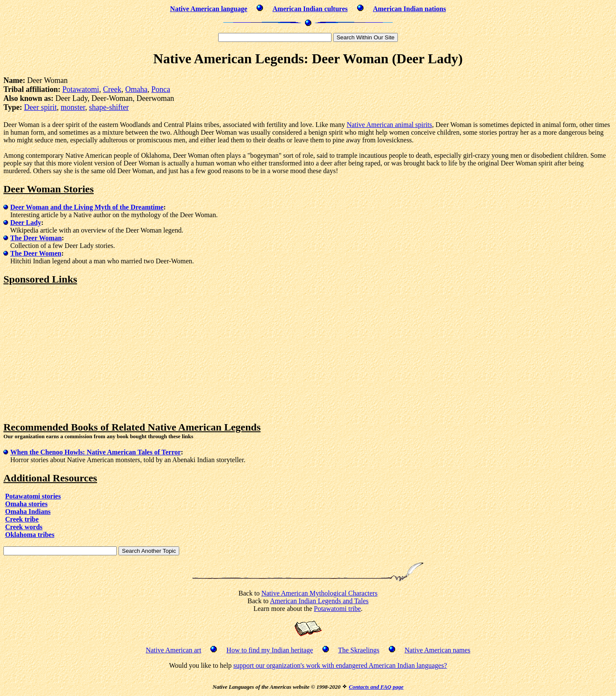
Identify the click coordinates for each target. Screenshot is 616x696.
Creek (112, 89)
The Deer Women (36, 253)
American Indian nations (410, 9)
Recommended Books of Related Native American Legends (132, 427)
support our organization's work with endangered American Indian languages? (340, 665)
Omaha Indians (28, 512)
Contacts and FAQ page (376, 687)
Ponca (161, 89)
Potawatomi (81, 89)
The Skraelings (358, 650)
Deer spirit (40, 107)
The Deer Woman (36, 238)
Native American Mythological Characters (319, 593)
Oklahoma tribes (30, 535)
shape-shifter (109, 107)
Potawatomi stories (33, 496)
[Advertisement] (75, 354)
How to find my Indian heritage (269, 650)
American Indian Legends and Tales (319, 601)
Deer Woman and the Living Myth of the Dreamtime (87, 207)
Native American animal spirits (389, 125)
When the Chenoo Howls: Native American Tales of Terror (96, 452)
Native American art (174, 650)
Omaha (136, 89)
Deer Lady (26, 223)
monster (73, 107)
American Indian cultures (310, 9)
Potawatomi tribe (338, 609)
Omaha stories (26, 504)
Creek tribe (22, 519)
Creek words (24, 527)
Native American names (438, 650)
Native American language (209, 9)
